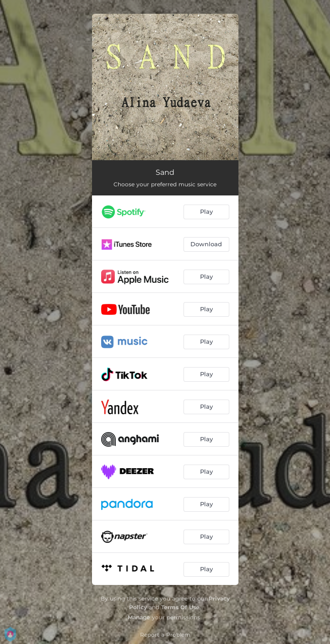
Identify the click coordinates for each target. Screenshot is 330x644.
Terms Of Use (180, 607)
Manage (139, 617)
